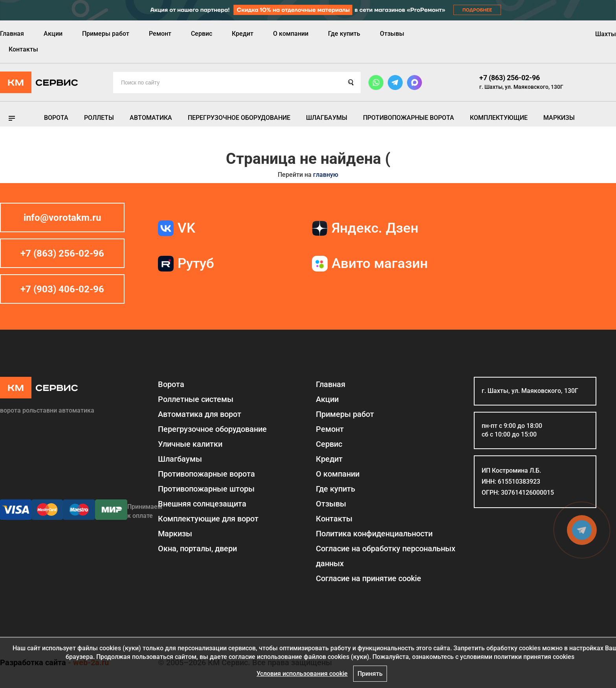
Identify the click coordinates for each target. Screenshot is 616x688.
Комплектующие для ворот (208, 519)
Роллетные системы (196, 399)
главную (326, 175)
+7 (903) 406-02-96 (62, 289)
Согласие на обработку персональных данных (386, 556)
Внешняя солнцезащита (202, 504)
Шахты (606, 34)
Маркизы (559, 118)
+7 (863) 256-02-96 (510, 78)
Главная (12, 34)
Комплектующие (499, 118)
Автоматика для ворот (200, 414)
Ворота (56, 118)
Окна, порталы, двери (197, 549)
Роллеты (99, 118)
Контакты (23, 49)
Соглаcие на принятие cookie (368, 578)
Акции (53, 34)
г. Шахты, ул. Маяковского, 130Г (521, 87)
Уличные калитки (190, 444)
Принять (370, 674)
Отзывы (392, 34)
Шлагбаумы (327, 118)
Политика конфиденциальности (374, 534)
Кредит (243, 34)
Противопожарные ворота (409, 118)
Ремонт (160, 34)
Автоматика (151, 118)
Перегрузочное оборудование (239, 118)
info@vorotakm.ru (62, 218)
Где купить (344, 34)
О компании (291, 34)
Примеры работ (106, 34)
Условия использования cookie (302, 674)
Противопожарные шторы (206, 489)
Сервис (202, 34)
